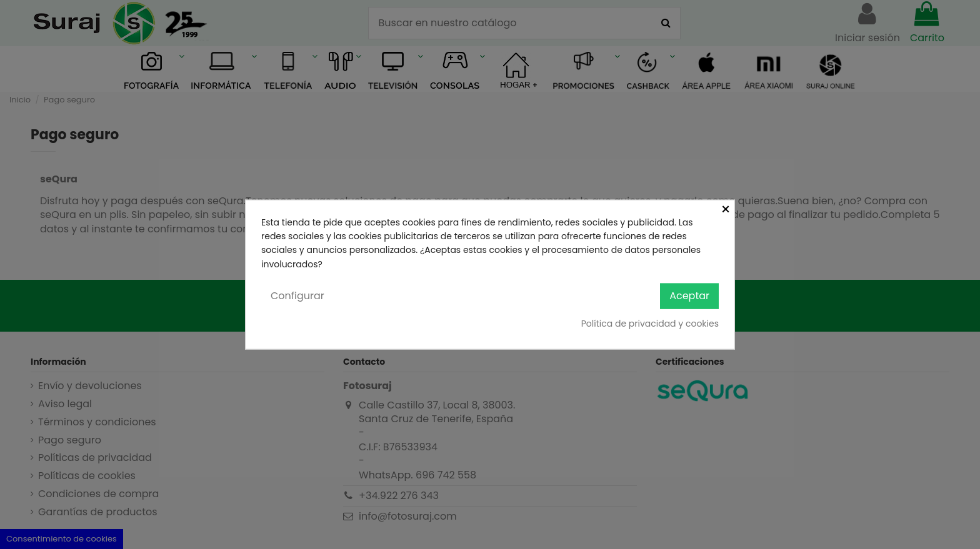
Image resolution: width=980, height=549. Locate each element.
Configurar (297, 296)
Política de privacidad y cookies (650, 323)
